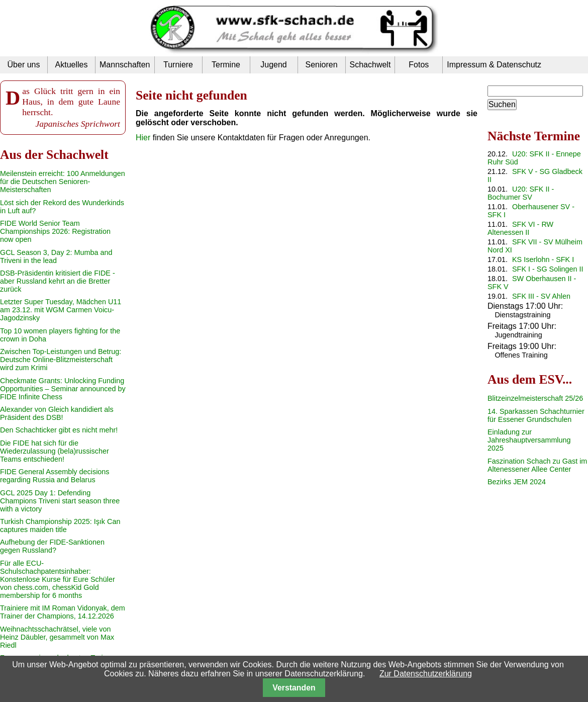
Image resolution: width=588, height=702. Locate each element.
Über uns (24, 65)
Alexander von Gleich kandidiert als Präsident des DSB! (57, 413)
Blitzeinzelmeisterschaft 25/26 (535, 398)
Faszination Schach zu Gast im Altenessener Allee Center (537, 465)
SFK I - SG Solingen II (548, 269)
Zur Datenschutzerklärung (426, 674)
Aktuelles (72, 65)
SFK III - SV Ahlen (541, 296)
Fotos (419, 65)
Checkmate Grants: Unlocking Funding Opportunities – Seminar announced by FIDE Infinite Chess (63, 389)
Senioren (321, 65)
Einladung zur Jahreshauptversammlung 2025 (529, 440)
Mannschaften (125, 65)
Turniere (178, 65)
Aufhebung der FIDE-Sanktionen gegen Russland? (52, 546)
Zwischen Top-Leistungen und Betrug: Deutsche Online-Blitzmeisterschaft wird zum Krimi (61, 360)
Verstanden (294, 688)
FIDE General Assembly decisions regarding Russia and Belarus (55, 476)
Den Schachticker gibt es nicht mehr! (59, 430)
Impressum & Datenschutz (494, 65)
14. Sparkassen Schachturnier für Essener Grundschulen (536, 415)
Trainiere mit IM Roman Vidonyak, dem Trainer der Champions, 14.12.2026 (63, 612)
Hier (143, 138)
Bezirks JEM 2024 (517, 482)
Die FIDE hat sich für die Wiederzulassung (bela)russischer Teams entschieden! (55, 451)
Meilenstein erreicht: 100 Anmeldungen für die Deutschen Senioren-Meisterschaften (63, 182)
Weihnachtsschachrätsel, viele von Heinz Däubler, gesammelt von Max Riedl (57, 637)
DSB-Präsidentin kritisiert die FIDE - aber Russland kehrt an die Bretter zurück (58, 281)
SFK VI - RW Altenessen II (520, 228)
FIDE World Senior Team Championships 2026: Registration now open (55, 231)
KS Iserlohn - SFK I (543, 259)
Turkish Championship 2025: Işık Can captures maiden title (60, 525)
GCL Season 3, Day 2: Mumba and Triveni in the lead (56, 256)
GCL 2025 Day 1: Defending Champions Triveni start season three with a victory (60, 501)
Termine (226, 65)
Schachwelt (370, 65)
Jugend (274, 65)
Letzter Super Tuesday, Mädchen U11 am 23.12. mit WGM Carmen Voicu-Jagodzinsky (61, 310)
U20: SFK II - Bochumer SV (521, 193)
